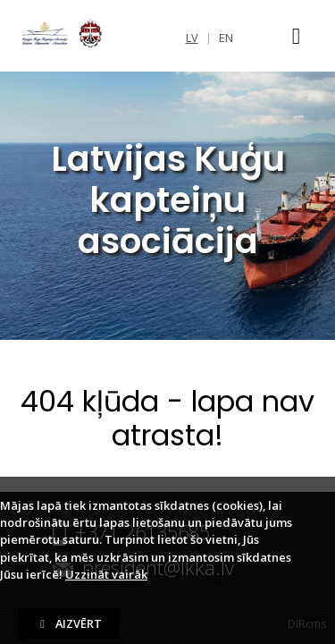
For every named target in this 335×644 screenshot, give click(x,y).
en (226, 38)
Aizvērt (69, 623)
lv (192, 38)
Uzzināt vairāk (106, 574)
